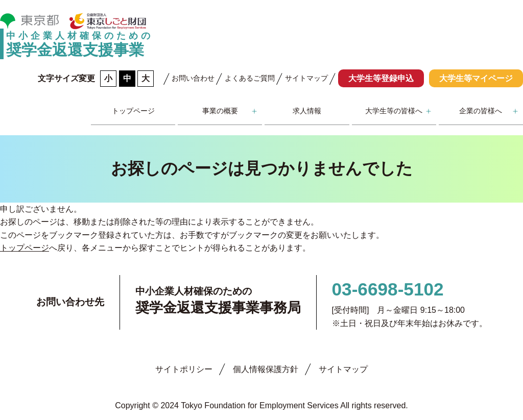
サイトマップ (306, 78)
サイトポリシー (184, 369)
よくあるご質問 (250, 78)
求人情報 (307, 111)
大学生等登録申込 (381, 78)
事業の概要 (220, 111)
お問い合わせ (193, 78)
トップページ (133, 111)
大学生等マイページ (476, 78)
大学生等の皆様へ (394, 111)
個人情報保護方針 (266, 369)
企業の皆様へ (481, 111)
